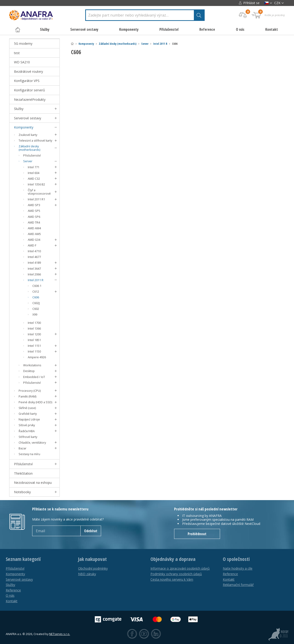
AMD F (32, 245)
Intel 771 (34, 167)
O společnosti (236, 559)
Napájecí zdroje (29, 419)
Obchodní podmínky (93, 568)
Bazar (23, 448)
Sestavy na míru (29, 454)
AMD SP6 (34, 217)
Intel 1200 (34, 334)
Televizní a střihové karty (35, 141)
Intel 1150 (34, 351)
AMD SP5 (34, 211)
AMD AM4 (34, 228)
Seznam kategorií (23, 559)
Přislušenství (32, 155)
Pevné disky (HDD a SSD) (35, 402)
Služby (19, 109)
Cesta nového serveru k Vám (172, 579)
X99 (35, 315)
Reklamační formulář (238, 585)
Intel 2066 (34, 274)
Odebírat (91, 531)
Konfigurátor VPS (27, 81)
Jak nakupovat (92, 559)
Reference (207, 29)
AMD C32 (34, 179)
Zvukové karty (28, 135)
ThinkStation (23, 473)
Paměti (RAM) (27, 396)
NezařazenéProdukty (30, 99)
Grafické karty (28, 414)
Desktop (29, 371)
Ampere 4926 (37, 357)
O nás (240, 29)
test (17, 53)
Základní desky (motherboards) (118, 44)
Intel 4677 (34, 257)
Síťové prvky (27, 425)
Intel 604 (34, 173)
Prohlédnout (197, 534)
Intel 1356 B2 (36, 184)
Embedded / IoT (34, 377)
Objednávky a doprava (173, 559)
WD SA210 (22, 62)
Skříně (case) (27, 408)
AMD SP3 (34, 205)
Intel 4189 (34, 263)
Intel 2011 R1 (36, 199)
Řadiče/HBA (27, 431)
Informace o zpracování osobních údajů (180, 568)
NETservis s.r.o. (60, 634)
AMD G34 (34, 240)
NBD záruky (87, 574)
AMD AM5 (34, 234)
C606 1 (37, 286)
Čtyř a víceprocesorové (39, 192)
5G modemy (23, 43)
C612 (36, 292)
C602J (36, 303)
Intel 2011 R (160, 44)
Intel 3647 (34, 269)
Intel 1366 (34, 329)
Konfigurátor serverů (30, 90)
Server (145, 44)
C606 (36, 297)
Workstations (32, 365)
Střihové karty (28, 437)
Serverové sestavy (28, 118)
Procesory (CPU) (30, 391)
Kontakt (272, 29)
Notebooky (22, 492)
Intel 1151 (34, 346)
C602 (36, 309)
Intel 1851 (34, 340)
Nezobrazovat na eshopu (33, 483)
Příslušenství (32, 383)
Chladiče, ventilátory (32, 443)
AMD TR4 (34, 223)
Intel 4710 (34, 251)
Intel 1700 (34, 323)
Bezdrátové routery (28, 71)
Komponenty (86, 44)
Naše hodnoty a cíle (238, 568)
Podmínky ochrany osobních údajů (176, 574)
